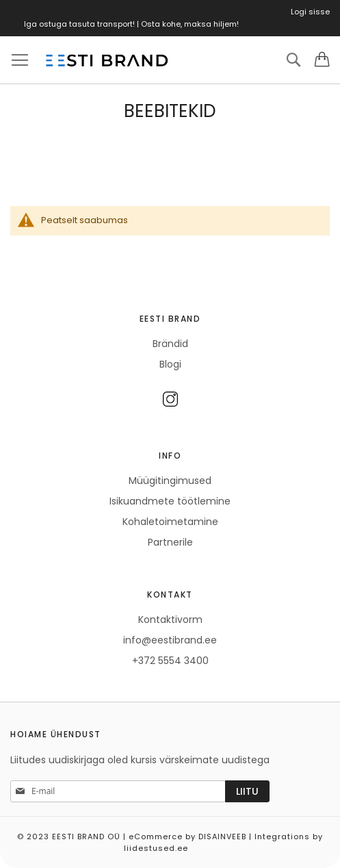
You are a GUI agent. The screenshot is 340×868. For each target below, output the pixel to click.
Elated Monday (326, 843)
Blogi (170, 364)
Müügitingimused (170, 481)
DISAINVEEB (222, 837)
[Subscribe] (247, 791)
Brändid (170, 344)
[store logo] (106, 60)
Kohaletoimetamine (170, 522)
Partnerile (170, 542)
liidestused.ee (156, 848)
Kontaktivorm (170, 620)
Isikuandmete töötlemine (170, 501)
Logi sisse (310, 12)
